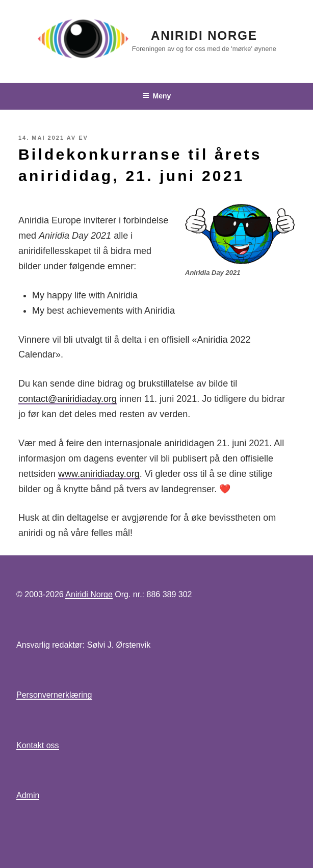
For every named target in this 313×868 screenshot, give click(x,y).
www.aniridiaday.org (99, 474)
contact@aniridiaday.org (68, 399)
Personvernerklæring (54, 695)
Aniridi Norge (204, 35)
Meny (157, 96)
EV (83, 138)
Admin (28, 795)
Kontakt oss (38, 745)
